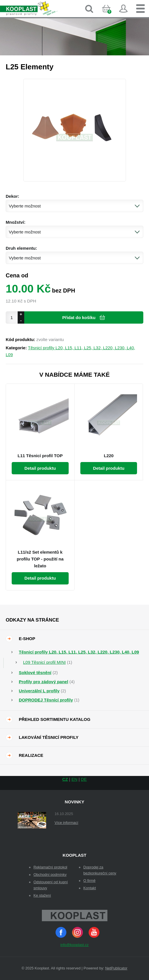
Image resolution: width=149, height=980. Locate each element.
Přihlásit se (123, 9)
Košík (111, 13)
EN (74, 779)
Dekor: (13, 196)
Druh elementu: (21, 248)
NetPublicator (116, 968)
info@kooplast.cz (74, 945)
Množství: (16, 222)
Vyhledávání (89, 9)
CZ (65, 779)
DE (84, 779)
